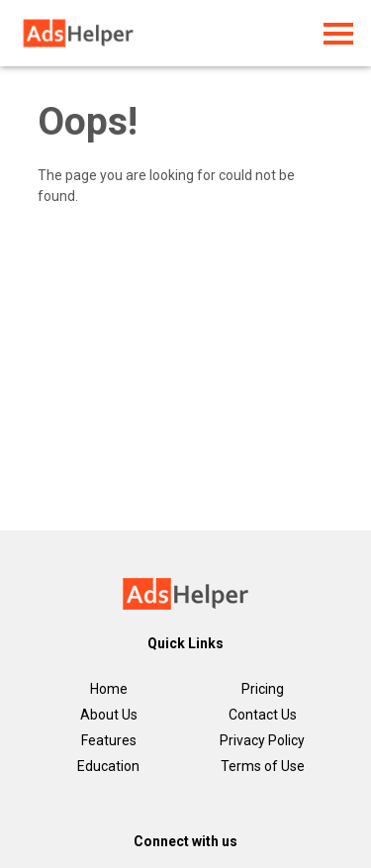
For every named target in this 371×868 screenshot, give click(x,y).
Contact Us (263, 715)
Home (109, 689)
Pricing (263, 689)
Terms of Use (263, 766)
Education (108, 766)
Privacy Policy (262, 740)
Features (109, 740)
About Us (109, 715)
